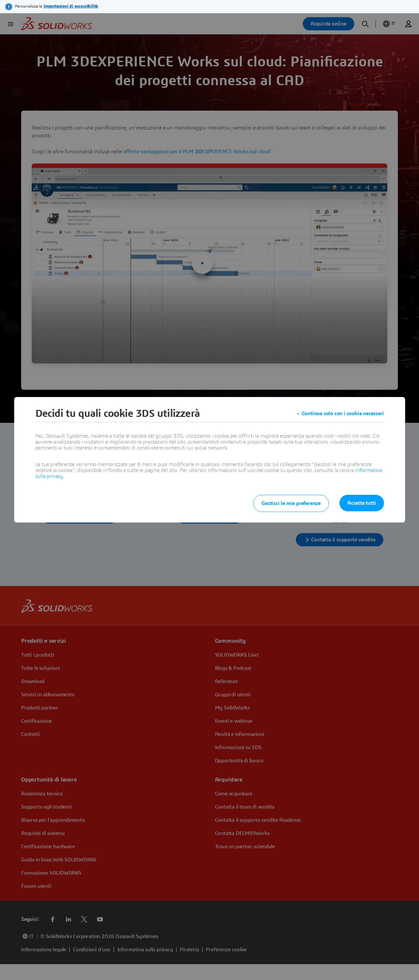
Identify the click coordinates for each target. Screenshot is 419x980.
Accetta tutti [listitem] (362, 503)
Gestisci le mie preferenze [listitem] (291, 503)
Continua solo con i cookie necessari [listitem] (343, 414)
